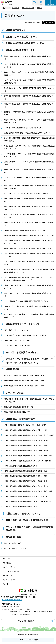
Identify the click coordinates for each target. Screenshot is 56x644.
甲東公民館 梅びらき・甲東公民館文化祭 (27, 520)
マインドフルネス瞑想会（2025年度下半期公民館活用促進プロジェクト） (29, 179)
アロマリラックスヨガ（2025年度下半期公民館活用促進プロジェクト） (28, 224)
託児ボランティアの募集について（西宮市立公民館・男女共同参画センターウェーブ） (29, 400)
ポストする (49, 22)
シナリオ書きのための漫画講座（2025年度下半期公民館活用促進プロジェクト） (29, 255)
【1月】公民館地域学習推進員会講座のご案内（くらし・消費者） (28, 501)
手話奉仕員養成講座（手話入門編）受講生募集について (24, 386)
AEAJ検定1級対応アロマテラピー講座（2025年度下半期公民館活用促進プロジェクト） (29, 155)
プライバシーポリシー (10, 580)
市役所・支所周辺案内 (26, 621)
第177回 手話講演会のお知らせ (22, 352)
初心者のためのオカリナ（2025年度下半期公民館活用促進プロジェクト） (29, 89)
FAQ (35, 4)
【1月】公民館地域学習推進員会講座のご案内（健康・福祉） (26, 481)
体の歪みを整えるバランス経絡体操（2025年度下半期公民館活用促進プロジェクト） (29, 208)
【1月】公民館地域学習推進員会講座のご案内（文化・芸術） (26, 476)
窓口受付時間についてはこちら (12, 600)
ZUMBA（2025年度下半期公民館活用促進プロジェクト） (25, 230)
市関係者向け (7, 563)
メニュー (53, 4)
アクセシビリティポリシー (11, 571)
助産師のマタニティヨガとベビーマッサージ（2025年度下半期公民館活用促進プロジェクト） (29, 121)
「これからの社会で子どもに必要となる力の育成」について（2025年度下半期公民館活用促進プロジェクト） (29, 279)
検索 (48, 4)
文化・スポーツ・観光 (28, 8)
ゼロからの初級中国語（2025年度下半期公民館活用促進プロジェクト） (28, 171)
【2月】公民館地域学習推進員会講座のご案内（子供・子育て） (27, 440)
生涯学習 (39, 8)
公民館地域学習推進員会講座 (20, 419)
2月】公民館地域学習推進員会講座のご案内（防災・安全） (25, 425)
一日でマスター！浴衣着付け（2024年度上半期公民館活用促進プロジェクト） (29, 308)
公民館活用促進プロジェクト (20, 50)
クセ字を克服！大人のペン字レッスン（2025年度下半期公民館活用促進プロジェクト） (29, 147)
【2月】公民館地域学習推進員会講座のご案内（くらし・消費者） (28, 461)
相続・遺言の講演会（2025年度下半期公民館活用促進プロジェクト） (29, 235)
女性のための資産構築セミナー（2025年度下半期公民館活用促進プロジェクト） (29, 287)
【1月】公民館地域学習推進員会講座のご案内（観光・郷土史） (27, 486)
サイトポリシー (8, 575)
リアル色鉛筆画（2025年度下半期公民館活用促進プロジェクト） (27, 301)
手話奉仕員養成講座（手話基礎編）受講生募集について (24, 381)
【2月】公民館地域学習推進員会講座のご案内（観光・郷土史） (27, 450)
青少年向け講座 (14, 537)
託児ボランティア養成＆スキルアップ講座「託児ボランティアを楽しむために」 (29, 361)
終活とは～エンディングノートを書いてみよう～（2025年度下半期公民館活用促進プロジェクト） (29, 271)
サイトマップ (7, 559)
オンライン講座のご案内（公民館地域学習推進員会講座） (29, 529)
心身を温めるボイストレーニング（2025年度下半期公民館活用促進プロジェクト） (29, 163)
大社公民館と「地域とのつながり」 (24, 513)
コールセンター (41, 4)
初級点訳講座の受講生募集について (17, 412)
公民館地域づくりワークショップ (23, 324)
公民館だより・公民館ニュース (21, 36)
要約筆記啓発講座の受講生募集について (18, 407)
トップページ (16, 8)
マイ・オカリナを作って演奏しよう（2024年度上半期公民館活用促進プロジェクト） (29, 316)
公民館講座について (16, 30)
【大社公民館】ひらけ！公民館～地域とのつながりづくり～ (26, 335)
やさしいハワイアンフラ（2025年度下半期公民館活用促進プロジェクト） (29, 295)
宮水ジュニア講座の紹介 (12, 543)
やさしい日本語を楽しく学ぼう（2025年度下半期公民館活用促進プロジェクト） (29, 66)
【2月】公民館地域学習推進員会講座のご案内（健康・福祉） (26, 445)
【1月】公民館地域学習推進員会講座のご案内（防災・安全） (26, 471)
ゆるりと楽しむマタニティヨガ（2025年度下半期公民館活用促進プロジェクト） (29, 216)
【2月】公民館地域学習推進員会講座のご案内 (20, 466)
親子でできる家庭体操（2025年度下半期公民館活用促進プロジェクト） (28, 97)
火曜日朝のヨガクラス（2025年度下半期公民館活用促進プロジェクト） (28, 105)
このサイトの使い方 (9, 567)
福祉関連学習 (12, 369)
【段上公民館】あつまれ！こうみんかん (18, 340)
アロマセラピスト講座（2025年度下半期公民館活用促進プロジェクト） (28, 200)
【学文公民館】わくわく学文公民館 (17, 345)
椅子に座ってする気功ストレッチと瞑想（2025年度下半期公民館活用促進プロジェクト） (29, 187)
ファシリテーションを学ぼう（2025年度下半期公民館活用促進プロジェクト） (29, 263)
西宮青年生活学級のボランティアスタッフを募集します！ (25, 375)
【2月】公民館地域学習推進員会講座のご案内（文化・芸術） (26, 430)
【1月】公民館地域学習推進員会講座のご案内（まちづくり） (26, 496)
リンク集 (5, 584)
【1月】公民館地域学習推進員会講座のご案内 (20, 506)
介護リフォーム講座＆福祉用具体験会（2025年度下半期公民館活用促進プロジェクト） (29, 242)
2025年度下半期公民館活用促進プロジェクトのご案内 (23, 128)
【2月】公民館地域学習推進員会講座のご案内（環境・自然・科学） (29, 456)
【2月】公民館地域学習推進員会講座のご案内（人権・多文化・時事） (29, 435)
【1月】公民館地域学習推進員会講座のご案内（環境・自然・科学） (29, 491)
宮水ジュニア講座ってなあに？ (15, 548)
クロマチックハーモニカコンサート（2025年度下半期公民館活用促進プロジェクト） (29, 74)
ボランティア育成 (15, 393)
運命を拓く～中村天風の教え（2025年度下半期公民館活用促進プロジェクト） (29, 113)
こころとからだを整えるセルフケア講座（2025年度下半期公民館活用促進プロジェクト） (29, 81)
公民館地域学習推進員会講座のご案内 (25, 43)
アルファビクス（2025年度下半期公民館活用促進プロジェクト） (27, 193)
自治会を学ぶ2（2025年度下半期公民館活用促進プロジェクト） (27, 133)
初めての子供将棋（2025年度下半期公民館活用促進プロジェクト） (28, 248)
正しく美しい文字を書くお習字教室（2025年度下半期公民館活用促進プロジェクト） (29, 139)
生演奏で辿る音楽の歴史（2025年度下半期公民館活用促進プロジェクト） (29, 58)
